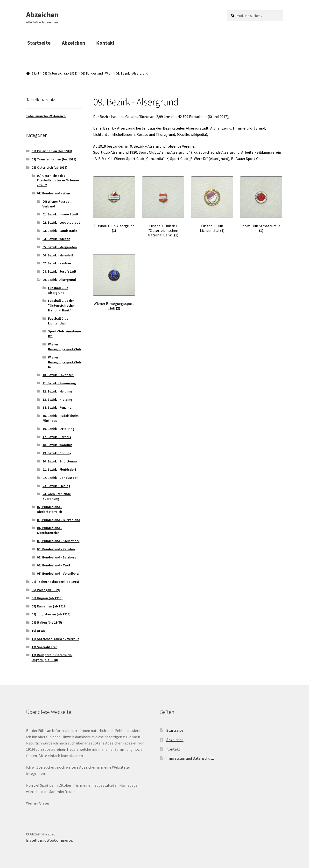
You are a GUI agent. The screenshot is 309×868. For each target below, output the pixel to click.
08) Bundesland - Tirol (53, 565)
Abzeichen (42, 15)
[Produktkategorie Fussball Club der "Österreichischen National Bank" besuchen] (163, 207)
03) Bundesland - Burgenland (59, 520)
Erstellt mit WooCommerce (49, 840)
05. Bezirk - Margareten (60, 247)
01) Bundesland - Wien (97, 73)
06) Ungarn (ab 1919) (47, 598)
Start (35, 73)
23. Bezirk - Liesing (56, 486)
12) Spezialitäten (45, 647)
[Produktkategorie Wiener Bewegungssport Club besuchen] (114, 282)
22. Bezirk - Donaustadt (60, 478)
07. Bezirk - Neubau (57, 263)
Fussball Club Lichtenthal (58, 321)
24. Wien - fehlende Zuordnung (57, 496)
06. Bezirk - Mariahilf (58, 255)
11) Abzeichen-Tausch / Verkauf (55, 639)
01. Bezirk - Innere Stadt (60, 214)
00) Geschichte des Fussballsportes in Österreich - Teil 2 (59, 180)
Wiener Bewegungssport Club (64, 347)
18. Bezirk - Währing (57, 445)
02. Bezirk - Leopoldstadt (61, 222)
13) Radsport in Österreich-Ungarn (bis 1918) (52, 657)
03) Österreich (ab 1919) (60, 73)
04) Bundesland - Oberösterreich (49, 530)
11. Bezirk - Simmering (59, 383)
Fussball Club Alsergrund (58, 290)
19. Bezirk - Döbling (57, 453)
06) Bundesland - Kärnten (56, 549)
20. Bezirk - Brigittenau (60, 461)
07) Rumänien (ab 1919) (49, 606)
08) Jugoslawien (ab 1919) (51, 614)
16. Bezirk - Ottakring (58, 429)
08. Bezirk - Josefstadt (59, 271)
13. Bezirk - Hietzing (57, 400)
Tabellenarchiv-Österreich (46, 116)
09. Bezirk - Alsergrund (59, 280)
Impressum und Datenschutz (190, 758)
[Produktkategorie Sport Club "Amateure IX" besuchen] (261, 205)
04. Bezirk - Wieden (56, 239)
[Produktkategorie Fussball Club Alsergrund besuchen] (114, 205)
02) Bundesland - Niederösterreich (49, 509)
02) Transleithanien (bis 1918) (54, 159)
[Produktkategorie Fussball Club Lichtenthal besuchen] (212, 205)
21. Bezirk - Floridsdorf (59, 469)
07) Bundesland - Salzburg (57, 557)
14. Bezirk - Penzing (57, 407)
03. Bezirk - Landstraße (60, 231)
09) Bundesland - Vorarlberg (58, 573)
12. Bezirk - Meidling (57, 391)
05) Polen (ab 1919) (46, 590)
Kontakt (105, 43)
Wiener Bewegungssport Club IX (64, 362)
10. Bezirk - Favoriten (58, 375)
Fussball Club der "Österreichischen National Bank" (62, 305)
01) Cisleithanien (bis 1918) (52, 151)
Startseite (39, 43)
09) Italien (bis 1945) (47, 622)
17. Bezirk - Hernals (57, 437)
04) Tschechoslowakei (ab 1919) (55, 582)
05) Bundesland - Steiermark (58, 541)
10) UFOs (38, 631)
